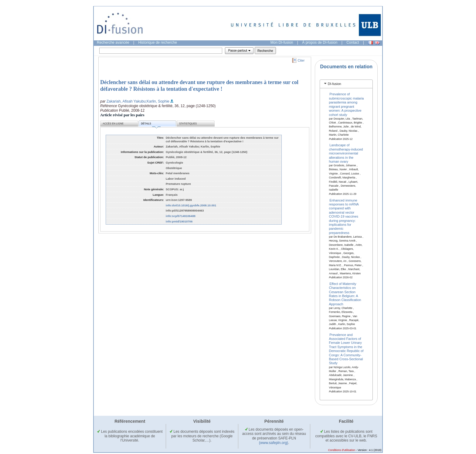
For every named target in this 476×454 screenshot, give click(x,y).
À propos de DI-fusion (320, 42)
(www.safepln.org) (274, 443)
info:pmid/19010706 (179, 221)
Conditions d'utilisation (342, 450)
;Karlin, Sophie (158, 101)
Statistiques (188, 124)
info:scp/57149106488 (181, 216)
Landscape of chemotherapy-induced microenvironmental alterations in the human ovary (346, 153)
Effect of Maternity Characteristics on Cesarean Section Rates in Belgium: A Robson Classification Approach (345, 294)
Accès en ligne (113, 124)
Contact (353, 42)
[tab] (346, 84)
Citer (301, 60)
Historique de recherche (158, 42)
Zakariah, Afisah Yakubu (126, 101)
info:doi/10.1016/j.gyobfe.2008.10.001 (191, 205)
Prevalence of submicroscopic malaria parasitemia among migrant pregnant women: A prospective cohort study (347, 104)
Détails (151, 125)
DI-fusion (335, 84)
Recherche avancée (113, 42)
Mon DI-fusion (282, 42)
